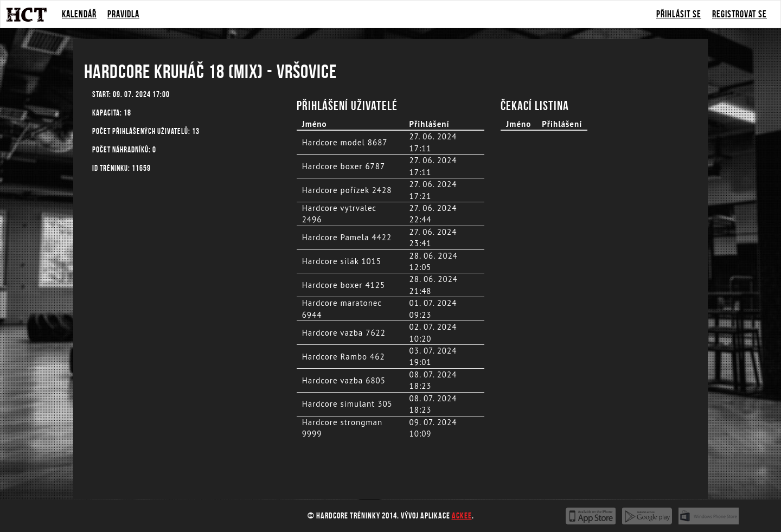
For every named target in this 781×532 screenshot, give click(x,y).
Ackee (462, 515)
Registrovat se (740, 14)
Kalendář (79, 14)
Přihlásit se (679, 14)
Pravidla (123, 14)
